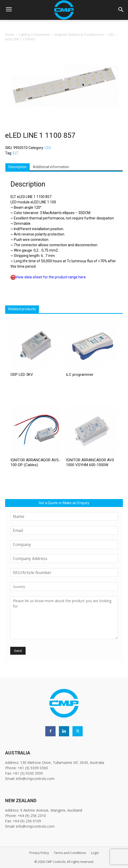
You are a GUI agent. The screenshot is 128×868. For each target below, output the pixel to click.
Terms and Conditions (70, 853)
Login (95, 853)
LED (111, 35)
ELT (16, 153)
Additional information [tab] (51, 167)
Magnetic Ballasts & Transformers (79, 35)
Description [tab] (18, 167)
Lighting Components (34, 35)
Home (10, 35)
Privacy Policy (39, 853)
